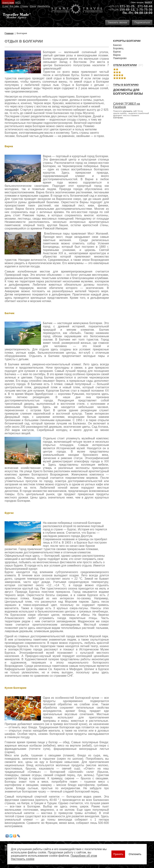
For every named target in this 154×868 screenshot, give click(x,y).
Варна (117, 55)
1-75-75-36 (144, 10)
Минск (149, 2)
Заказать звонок (117, 22)
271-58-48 (145, 6)
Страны (24, 6)
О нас (5, 6)
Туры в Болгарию (126, 85)
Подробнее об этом (84, 856)
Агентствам (8, 3)
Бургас (117, 52)
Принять (118, 854)
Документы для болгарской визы (128, 92)
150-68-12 (127, 10)
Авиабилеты (44, 6)
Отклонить (135, 854)
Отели (33, 6)
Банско (117, 45)
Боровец (118, 48)
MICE (18, 3)
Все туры (14, 6)
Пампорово (120, 58)
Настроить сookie (23, 859)
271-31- (125, 6)
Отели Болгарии (125, 65)
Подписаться (142, 22)
